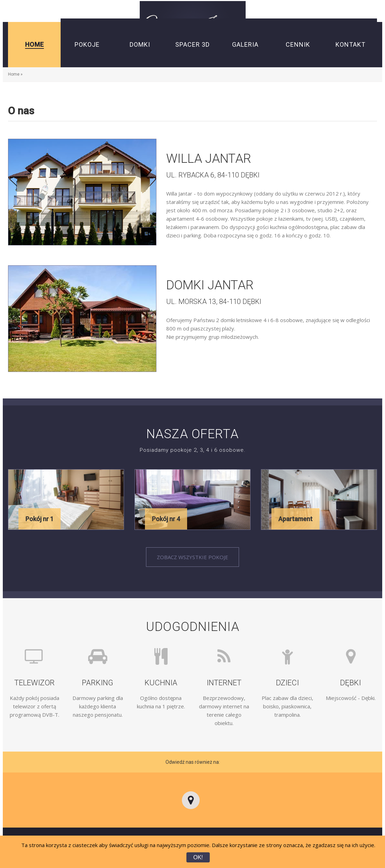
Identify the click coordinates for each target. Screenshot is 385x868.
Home (14, 74)
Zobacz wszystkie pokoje (192, 557)
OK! (198, 857)
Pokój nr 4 (166, 519)
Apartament (295, 519)
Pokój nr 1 (40, 519)
